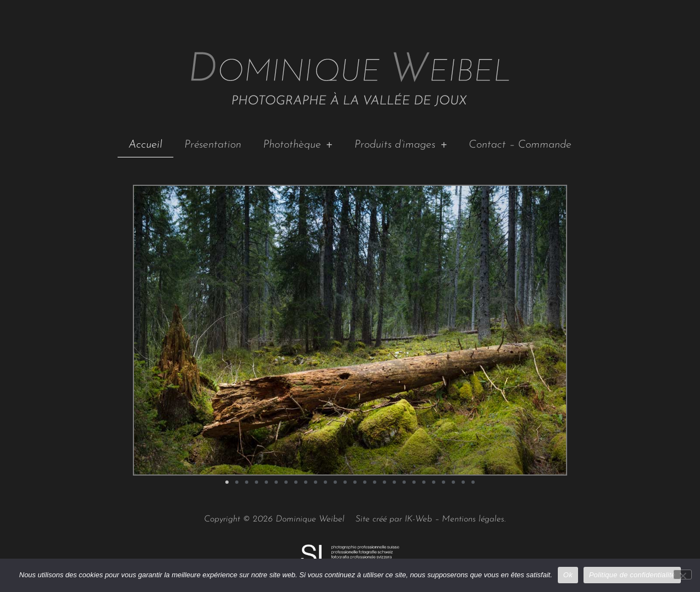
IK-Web (418, 519)
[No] (682, 575)
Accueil (145, 145)
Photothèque (298, 145)
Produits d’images (401, 145)
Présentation (213, 145)
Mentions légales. (474, 519)
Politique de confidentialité (632, 575)
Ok (568, 575)
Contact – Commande (520, 145)
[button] (227, 482)
